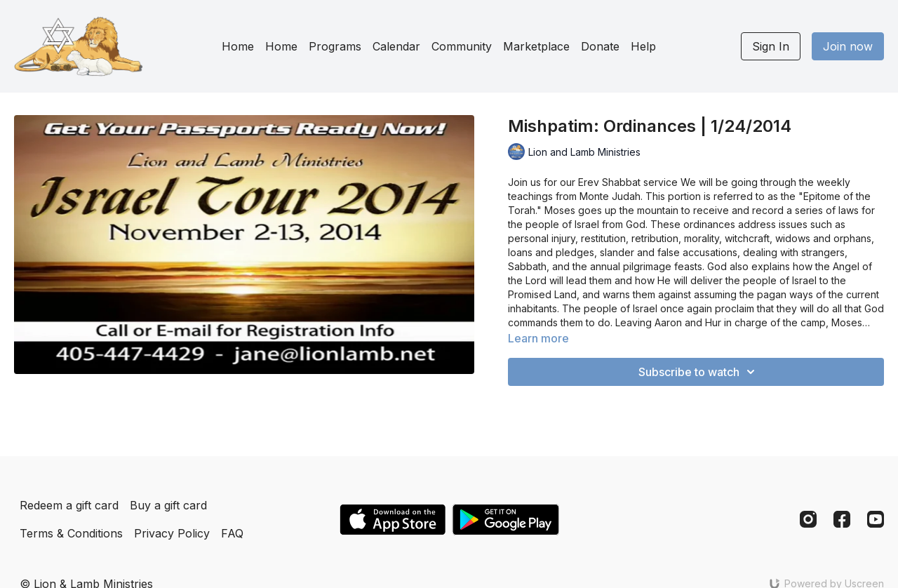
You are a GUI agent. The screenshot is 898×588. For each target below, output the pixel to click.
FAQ (232, 533)
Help (643, 46)
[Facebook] (842, 519)
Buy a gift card (168, 505)
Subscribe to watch (699, 372)
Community (462, 46)
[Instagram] (808, 519)
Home (238, 46)
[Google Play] (506, 520)
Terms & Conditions (71, 533)
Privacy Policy (172, 533)
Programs (335, 46)
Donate (600, 46)
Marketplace (536, 46)
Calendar (396, 46)
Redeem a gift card (69, 505)
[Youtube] (876, 519)
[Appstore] (393, 520)
